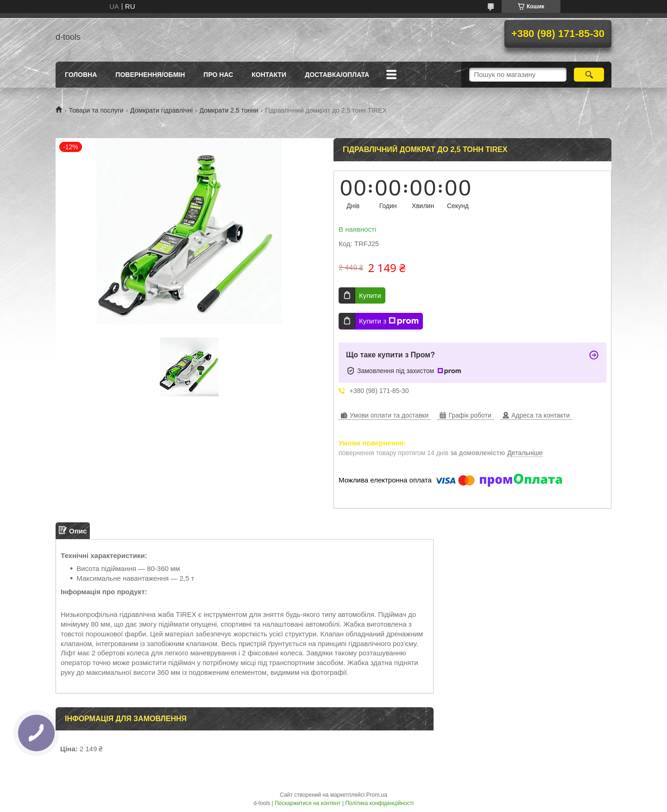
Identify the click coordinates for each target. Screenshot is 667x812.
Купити (370, 295)
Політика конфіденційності (379, 803)
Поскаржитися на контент (308, 803)
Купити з (389, 321)
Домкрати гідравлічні (161, 110)
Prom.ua (377, 795)
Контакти (269, 75)
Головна (81, 75)
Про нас (218, 75)
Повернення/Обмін (150, 75)
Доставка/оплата (337, 75)
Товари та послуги (96, 110)
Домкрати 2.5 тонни (229, 110)
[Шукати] (589, 75)
